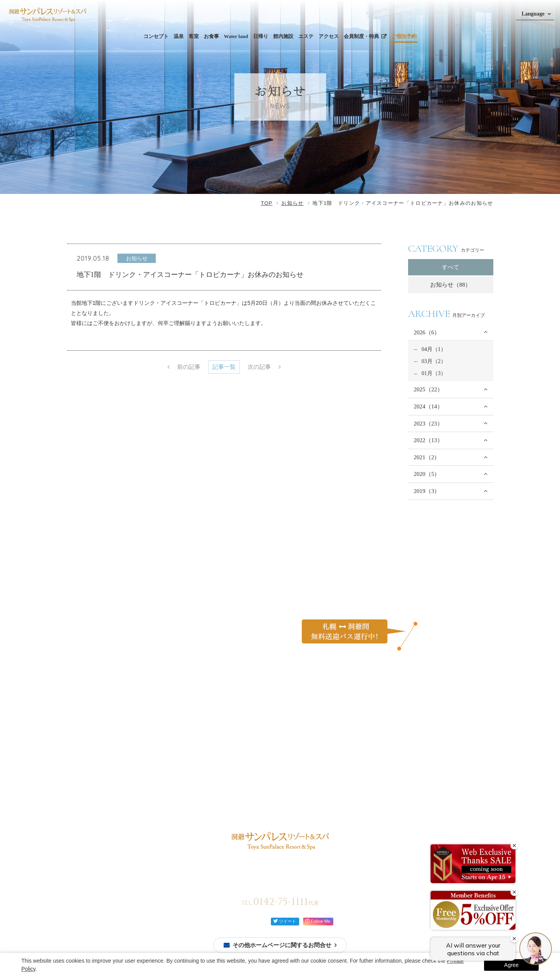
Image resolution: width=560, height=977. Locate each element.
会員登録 (83, 750)
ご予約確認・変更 (94, 759)
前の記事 (189, 367)
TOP (267, 203)
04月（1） (434, 349)
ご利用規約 (372, 771)
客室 (194, 36)
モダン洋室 (150, 802)
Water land (236, 36)
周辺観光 (261, 771)
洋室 (142, 774)
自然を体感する (312, 753)
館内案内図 (214, 777)
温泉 (179, 36)
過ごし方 (305, 725)
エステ (306, 36)
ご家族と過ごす (312, 735)
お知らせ (292, 203)
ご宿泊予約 (404, 36)
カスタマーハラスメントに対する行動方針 (410, 756)
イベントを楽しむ (315, 763)
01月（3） (434, 373)
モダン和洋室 (153, 783)
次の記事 (259, 367)
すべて (451, 267)
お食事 (211, 36)
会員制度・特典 (361, 36)
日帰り (261, 36)
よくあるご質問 (378, 725)
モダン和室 (150, 793)
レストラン (201, 744)
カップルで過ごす (315, 744)
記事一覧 (224, 367)
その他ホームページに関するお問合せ (282, 945)
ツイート (285, 921)
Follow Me (318, 921)
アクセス (329, 36)
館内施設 (283, 36)
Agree (511, 965)
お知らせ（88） (451, 285)
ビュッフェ (201, 735)
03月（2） (434, 361)
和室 (142, 765)
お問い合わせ (375, 740)
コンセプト (156, 36)
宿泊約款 (370, 786)
